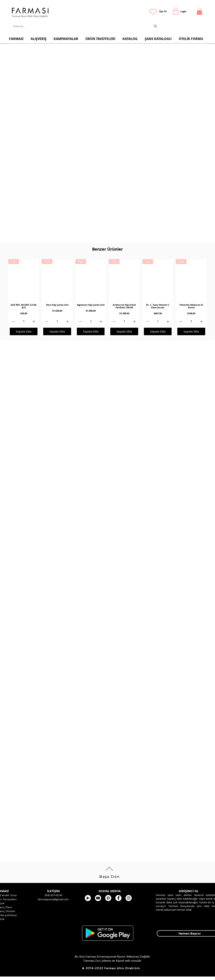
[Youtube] (98, 898)
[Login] (183, 11)
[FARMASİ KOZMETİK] (118, 898)
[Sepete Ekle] (24, 331)
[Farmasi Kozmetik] (129, 898)
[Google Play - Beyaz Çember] (88, 898)
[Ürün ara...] (79, 26)
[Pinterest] (108, 898)
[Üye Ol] (163, 11)
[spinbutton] (24, 321)
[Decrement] (13, 321)
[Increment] (34, 321)
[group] (107, 298)
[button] (199, 11)
